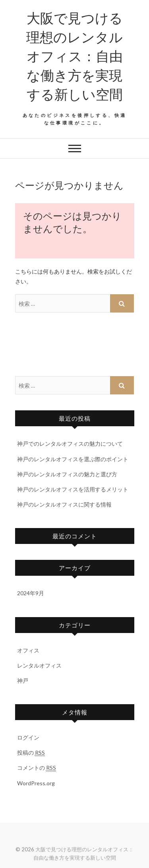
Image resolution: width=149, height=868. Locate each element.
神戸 (23, 681)
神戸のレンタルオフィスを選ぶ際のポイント (73, 459)
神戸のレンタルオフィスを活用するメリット (73, 489)
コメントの (37, 768)
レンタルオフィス (39, 665)
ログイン (28, 737)
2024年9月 (31, 593)
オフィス (28, 650)
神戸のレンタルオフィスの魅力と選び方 (67, 474)
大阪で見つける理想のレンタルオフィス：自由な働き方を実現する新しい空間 (74, 56)
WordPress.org (36, 783)
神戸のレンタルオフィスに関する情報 (64, 504)
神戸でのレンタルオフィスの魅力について (70, 444)
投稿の (31, 753)
